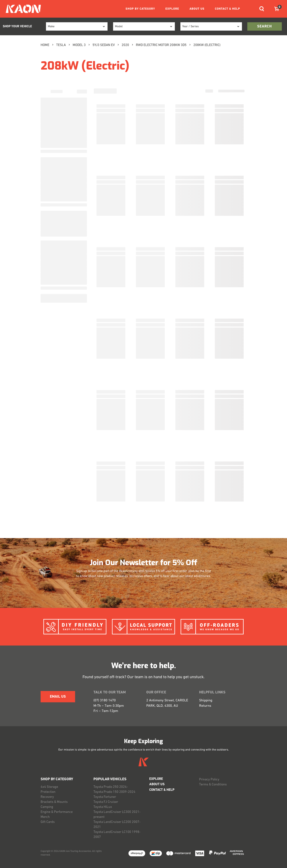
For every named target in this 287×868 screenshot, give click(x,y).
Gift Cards (48, 822)
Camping (47, 807)
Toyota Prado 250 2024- (111, 787)
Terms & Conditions (213, 785)
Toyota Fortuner (105, 797)
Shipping (206, 701)
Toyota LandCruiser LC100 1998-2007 (117, 835)
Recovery (47, 797)
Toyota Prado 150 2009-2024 (114, 792)
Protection (48, 792)
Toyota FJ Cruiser (106, 802)
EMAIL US (58, 697)
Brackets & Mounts (54, 802)
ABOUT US (197, 9)
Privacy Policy (209, 780)
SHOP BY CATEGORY (140, 9)
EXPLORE (172, 9)
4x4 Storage (49, 787)
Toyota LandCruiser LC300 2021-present (117, 815)
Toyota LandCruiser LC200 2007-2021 (117, 825)
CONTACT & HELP (227, 9)
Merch (45, 817)
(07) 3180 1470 (105, 701)
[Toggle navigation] (262, 9)
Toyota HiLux (103, 807)
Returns (205, 706)
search (264, 27)
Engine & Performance (57, 812)
